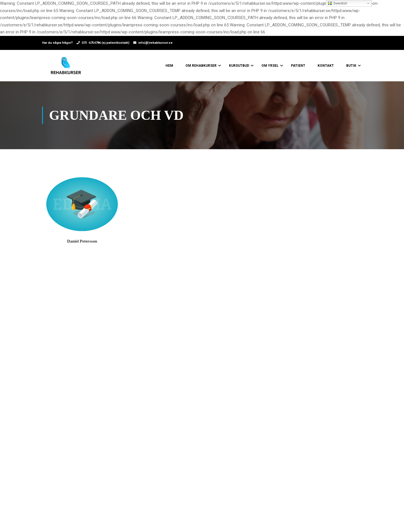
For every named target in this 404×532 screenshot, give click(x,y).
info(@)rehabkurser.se (155, 43)
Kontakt (326, 66)
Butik (351, 66)
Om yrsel (270, 66)
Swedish (338, 3)
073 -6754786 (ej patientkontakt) (105, 43)
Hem (169, 66)
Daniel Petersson (82, 241)
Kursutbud (239, 66)
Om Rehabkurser (201, 66)
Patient (298, 66)
